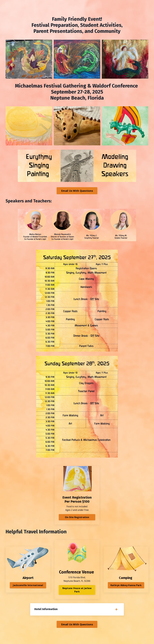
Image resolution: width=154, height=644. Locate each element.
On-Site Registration (77, 517)
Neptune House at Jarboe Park (77, 590)
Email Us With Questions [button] (77, 191)
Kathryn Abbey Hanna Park (126, 585)
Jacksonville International (28, 585)
